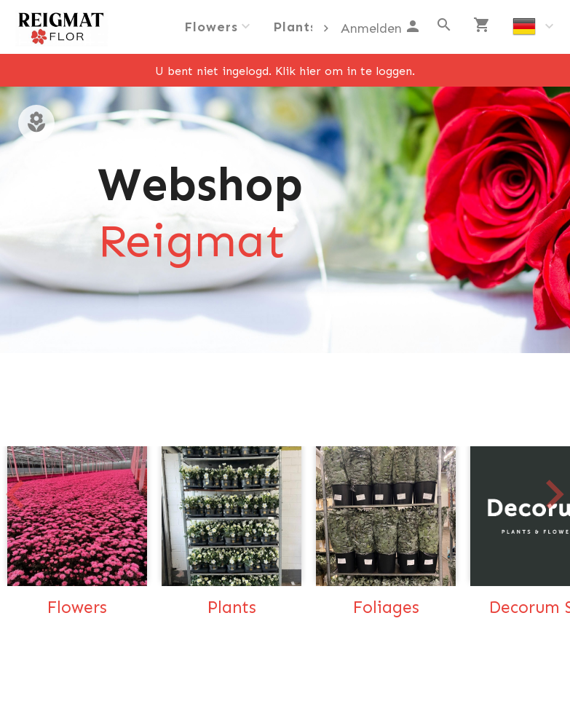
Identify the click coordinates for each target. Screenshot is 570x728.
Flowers (211, 27)
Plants (295, 27)
